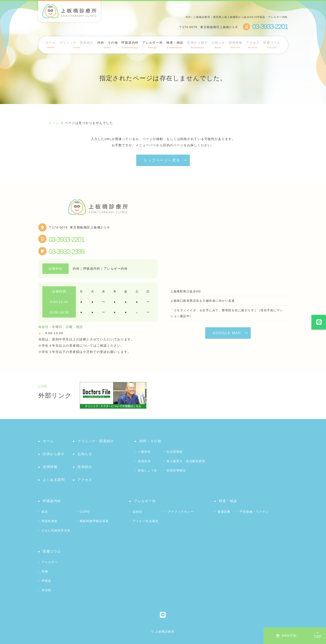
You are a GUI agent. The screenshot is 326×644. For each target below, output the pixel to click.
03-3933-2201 (66, 239)
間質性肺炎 (49, 521)
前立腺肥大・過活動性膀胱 (186, 461)
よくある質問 (54, 480)
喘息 (45, 512)
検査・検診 (228, 501)
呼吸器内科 (52, 501)
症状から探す (197, 45)
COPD (85, 512)
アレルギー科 (145, 501)
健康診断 (224, 512)
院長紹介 (85, 467)
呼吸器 (46, 581)
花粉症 (138, 512)
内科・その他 (150, 441)
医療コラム (272, 45)
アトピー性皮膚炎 (146, 521)
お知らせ (218, 45)
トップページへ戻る (162, 160)
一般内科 (144, 452)
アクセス (253, 45)
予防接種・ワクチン (254, 512)
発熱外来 (144, 461)
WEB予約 (286, 636)
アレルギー (50, 562)
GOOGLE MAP (227, 333)
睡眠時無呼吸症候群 (94, 521)
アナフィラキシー (181, 512)
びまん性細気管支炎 (56, 530)
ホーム (51, 45)
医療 (45, 571)
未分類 (46, 590)
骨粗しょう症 (148, 470)
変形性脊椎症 (176, 470)
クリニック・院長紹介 (77, 45)
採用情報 (236, 45)
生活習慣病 (175, 452)
